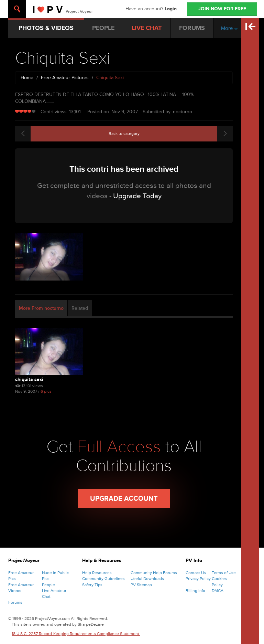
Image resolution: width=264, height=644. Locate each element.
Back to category (124, 134)
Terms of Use (224, 573)
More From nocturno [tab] (41, 308)
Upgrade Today (137, 196)
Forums (15, 602)
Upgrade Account (124, 499)
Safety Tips (92, 585)
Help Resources (97, 573)
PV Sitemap (141, 585)
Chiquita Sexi (29, 379)
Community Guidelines (103, 579)
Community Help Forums (154, 573)
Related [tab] (80, 308)
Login (171, 9)
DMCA (218, 591)
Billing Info (195, 591)
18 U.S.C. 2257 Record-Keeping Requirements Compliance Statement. (76, 634)
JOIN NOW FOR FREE (222, 9)
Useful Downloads (147, 579)
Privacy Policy (198, 579)
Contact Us (196, 573)
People (48, 585)
